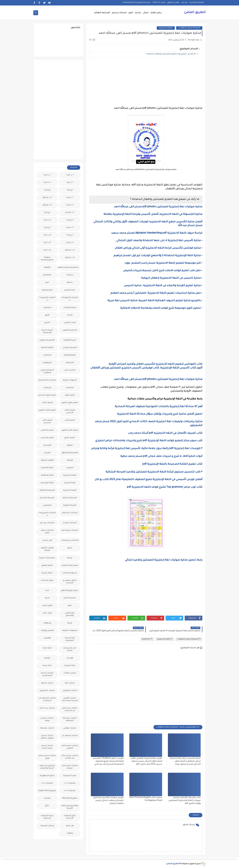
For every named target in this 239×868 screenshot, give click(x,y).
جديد (47, 591)
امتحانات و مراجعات (70, 540)
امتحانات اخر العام (70, 513)
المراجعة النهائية (102, 13)
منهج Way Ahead (70, 798)
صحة (47, 598)
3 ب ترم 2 (70, 228)
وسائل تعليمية (47, 826)
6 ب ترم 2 (47, 250)
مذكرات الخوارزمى (70, 691)
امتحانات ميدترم (119, 13)
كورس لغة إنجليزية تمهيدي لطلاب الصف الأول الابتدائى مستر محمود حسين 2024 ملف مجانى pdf (146, 761)
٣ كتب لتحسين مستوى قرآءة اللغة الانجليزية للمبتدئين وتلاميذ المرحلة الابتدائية (154, 472)
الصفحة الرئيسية (197, 3)
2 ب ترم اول (47, 198)
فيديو (70, 623)
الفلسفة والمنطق (70, 453)
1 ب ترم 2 (47, 175)
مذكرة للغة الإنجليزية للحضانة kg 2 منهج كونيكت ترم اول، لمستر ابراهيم (157, 256)
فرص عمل (47, 613)
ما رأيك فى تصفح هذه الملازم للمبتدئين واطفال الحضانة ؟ (171, 54)
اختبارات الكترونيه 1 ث (47, 299)
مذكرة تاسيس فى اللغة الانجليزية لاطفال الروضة (171, 278)
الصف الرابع (70, 438)
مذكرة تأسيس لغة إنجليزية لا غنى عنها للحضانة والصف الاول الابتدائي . (158, 241)
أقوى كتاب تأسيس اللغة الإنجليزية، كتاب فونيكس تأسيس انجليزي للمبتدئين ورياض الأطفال (147, 368)
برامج (70, 548)
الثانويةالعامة (70, 355)
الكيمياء (70, 468)
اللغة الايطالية (47, 475)
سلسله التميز (70, 598)
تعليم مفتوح (47, 565)
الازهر (47, 315)
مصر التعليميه (70, 776)
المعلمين (47, 505)
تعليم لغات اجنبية (47, 558)
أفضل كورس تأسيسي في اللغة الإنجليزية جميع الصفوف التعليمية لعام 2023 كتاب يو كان (149, 480)
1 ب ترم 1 (70, 175)
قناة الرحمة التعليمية (70, 639)
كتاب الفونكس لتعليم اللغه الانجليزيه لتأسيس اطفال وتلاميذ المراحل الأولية (156, 364)
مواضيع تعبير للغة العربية (70, 807)
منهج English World (47, 791)
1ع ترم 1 (70, 190)
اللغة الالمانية (47, 468)
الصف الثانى (70, 420)
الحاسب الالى (70, 370)
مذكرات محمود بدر (70, 736)
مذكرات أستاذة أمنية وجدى (47, 674)
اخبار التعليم (70, 290)
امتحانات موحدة (70, 523)
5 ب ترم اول (70, 250)
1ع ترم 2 (47, 190)
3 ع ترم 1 (70, 235)
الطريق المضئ (195, 13)
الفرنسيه (47, 445)
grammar (147, 639)
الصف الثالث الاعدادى (70, 412)
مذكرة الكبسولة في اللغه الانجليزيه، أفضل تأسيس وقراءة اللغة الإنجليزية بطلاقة (153, 214)
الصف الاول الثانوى (70, 403)
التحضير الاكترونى (70, 330)
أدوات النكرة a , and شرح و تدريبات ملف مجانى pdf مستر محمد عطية (161, 456)
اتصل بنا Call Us (159, 3)
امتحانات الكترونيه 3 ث (47, 514)
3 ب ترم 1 (47, 220)
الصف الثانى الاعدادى (47, 422)
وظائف (70, 833)
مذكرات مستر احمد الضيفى (70, 747)
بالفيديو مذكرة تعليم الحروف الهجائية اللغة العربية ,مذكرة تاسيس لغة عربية (154, 301)
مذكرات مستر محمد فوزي (47, 757)
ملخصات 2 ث (47, 783)
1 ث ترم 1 (70, 183)
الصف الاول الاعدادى (47, 395)
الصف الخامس (47, 430)
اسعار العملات (70, 308)
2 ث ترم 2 (70, 205)
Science (70, 275)
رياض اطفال (156, 13)
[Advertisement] (146, 82)
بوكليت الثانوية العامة (47, 549)
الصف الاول (70, 395)
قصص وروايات (47, 631)
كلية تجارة (47, 648)
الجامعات (47, 355)
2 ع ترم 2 (70, 220)
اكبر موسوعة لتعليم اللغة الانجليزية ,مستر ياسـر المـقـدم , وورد (162, 263)
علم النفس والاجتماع (70, 614)
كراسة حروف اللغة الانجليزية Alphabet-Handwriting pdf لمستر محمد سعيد (157, 233)
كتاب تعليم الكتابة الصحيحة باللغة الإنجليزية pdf (172, 464)
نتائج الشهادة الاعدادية (70, 817)
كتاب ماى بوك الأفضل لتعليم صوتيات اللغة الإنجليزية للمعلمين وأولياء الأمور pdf (185, 801)
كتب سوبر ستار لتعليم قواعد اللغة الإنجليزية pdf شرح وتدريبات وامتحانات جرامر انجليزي (148, 441)
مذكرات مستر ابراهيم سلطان (47, 737)
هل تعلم (70, 826)
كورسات (70, 658)
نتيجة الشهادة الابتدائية (47, 817)
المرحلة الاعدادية (47, 498)
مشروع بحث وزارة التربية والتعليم (47, 767)
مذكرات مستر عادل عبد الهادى (70, 757)
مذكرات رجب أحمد (47, 708)
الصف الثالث (47, 403)
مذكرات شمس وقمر (47, 719)
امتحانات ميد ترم (47, 523)
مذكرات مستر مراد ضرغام (70, 767)
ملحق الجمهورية (47, 776)
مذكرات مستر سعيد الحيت (47, 747)
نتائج (47, 806)
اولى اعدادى (47, 540)
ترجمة (70, 558)
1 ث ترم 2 (47, 183)
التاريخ (47, 323)
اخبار (47, 283)
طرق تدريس (47, 606)
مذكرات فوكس (70, 728)
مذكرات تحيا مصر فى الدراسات (70, 709)
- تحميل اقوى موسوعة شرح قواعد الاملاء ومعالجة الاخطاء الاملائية (161, 308)
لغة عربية (47, 666)
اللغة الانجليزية (166, 28)
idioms (70, 283)
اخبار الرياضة (47, 290)
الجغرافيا (70, 363)
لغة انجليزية (70, 666)
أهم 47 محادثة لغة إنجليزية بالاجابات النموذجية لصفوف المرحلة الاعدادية (159, 407)
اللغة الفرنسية (47, 483)
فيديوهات (47, 623)
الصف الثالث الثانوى (47, 410)
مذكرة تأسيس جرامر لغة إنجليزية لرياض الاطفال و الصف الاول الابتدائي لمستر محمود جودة (185, 761)
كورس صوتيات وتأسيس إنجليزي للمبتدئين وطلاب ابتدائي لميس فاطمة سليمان (108, 801)
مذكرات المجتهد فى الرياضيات (47, 699)
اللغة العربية (70, 483)
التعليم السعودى (47, 340)
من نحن (184, 3)
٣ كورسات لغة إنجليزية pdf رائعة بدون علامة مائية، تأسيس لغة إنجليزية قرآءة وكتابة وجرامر (147, 449)
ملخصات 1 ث (70, 783)
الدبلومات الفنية (70, 380)
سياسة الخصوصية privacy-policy (137, 3)
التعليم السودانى (70, 348)
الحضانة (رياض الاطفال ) (189, 28)
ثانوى (131, 13)
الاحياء (70, 315)
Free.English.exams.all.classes (69, 268)
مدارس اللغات (70, 673)
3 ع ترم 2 (47, 228)
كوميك (47, 658)
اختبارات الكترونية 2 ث (70, 299)
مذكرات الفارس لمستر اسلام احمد (70, 699)
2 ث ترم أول (47, 205)
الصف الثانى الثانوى (70, 430)
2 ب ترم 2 (70, 198)
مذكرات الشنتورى (47, 691)
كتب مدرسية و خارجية (70, 649)
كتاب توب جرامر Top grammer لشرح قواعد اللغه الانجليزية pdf (165, 487)
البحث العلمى (70, 323)
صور (70, 606)
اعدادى (138, 13)
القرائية (70, 460)
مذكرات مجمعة (47, 728)
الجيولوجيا (47, 363)
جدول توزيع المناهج (70, 591)
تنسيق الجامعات (70, 573)
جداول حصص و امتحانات (70, 582)
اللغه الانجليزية (70, 490)
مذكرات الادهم (47, 683)
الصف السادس (47, 438)
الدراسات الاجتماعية (47, 380)
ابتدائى (146, 13)
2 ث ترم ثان (70, 213)
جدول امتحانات (47, 581)
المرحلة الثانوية (70, 505)
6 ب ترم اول (70, 258)
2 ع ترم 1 (47, 213)
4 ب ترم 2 (70, 243)
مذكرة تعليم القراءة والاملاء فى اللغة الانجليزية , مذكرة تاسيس (162, 286)
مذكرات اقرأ (70, 683)
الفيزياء (47, 453)
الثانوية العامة (47, 348)
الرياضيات (70, 388)
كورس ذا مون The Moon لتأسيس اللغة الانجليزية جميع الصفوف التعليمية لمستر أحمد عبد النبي (108, 761)
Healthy (47, 268)
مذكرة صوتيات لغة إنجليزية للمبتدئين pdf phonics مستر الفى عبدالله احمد (158, 207)
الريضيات (47, 388)
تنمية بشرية (47, 573)
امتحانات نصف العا (70, 530)
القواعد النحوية (47, 460)
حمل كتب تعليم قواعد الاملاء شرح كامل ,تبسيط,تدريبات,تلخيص (162, 271)
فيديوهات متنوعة (70, 631)
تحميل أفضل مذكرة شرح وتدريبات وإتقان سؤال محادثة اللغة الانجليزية (159, 414)
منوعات (47, 798)
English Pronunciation (47, 259)
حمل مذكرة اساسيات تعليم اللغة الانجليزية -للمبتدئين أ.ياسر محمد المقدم (156, 293)
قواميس (47, 638)
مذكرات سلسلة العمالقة (70, 719)
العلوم (70, 445)
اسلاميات (47, 308)
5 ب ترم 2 (47, 243)
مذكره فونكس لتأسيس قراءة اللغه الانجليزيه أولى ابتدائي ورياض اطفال (158, 248)
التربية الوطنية (70, 340)
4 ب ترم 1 (47, 235)
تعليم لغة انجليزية (70, 565)
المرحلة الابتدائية (70, 498)
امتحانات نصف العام (47, 532)
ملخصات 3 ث (70, 791)
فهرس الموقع (173, 3)
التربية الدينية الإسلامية (47, 331)
